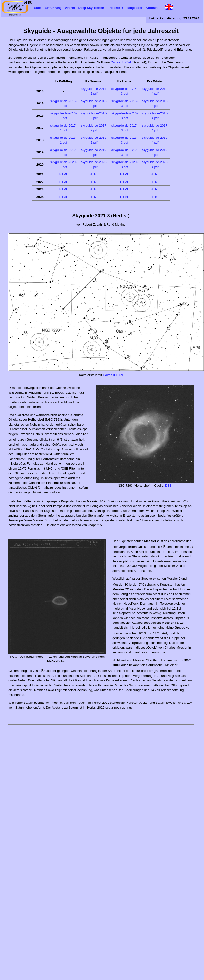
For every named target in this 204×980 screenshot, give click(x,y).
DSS (168, 486)
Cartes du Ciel (121, 62)
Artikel (70, 8)
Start (38, 8)
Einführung (53, 8)
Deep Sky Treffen (91, 8)
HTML (64, 174)
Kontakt (152, 8)
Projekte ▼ (116, 8)
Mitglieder (135, 8)
